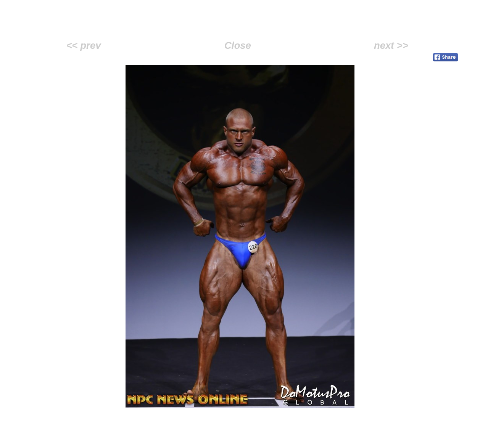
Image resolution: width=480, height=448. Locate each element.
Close (238, 45)
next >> (391, 45)
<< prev (83, 45)
